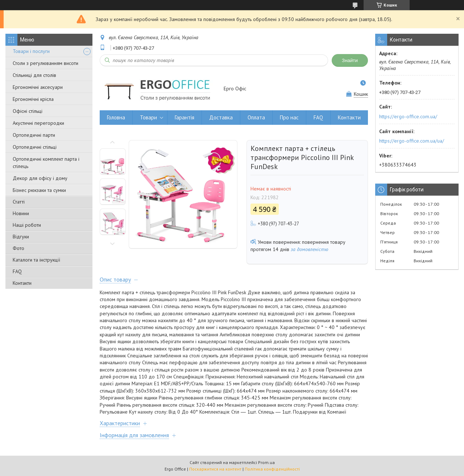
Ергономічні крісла (33, 99)
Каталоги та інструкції (36, 260)
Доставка (221, 117)
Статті (19, 202)
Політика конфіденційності (272, 469)
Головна (116, 117)
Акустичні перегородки (38, 123)
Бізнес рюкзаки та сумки (39, 190)
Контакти (22, 283)
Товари (148, 117)
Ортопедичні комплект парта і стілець (46, 163)
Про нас (289, 117)
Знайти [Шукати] (350, 60)
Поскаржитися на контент (215, 469)
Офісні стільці (28, 111)
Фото (18, 248)
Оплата (256, 117)
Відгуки (21, 237)
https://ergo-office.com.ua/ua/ (412, 141)
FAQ (17, 271)
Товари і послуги (31, 51)
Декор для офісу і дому (40, 178)
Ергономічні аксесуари (38, 87)
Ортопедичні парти (34, 135)
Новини (21, 213)
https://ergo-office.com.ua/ (408, 116)
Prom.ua (266, 462)
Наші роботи (27, 225)
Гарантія (185, 117)
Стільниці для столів (34, 75)
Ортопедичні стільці (35, 147)
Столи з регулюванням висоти (45, 63)
